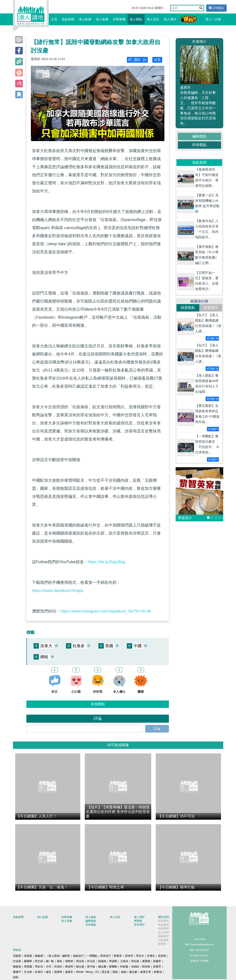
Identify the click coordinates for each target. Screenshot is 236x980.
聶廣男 (58, 972)
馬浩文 (140, 956)
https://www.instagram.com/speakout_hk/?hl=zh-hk (106, 611)
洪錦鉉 (135, 967)
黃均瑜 (91, 967)
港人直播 (102, 19)
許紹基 (17, 961)
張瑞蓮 (28, 956)
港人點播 (85, 19)
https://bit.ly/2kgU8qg (106, 562)
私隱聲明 (164, 921)
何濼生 (151, 956)
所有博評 (139, 925)
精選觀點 (188, 308)
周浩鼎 (80, 961)
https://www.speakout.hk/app (58, 591)
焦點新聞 (68, 19)
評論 (157, 729)
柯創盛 (124, 967)
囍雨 (16, 977)
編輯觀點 (199, 136)
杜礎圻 (39, 972)
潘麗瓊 (146, 961)
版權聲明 (164, 928)
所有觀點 (199, 145)
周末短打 (106, 956)
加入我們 (164, 933)
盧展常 (69, 972)
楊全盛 (80, 967)
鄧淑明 (69, 967)
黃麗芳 (157, 967)
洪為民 (58, 967)
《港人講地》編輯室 (58, 956)
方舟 (49, 967)
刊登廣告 (164, 940)
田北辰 (91, 961)
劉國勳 (113, 967)
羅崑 (115, 972)
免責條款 (164, 925)
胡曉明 (69, 961)
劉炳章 (118, 956)
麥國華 (28, 961)
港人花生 (153, 19)
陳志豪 (133, 972)
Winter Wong (84, 972)
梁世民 (129, 956)
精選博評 (211, 308)
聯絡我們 (164, 936)
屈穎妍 (17, 956)
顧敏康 (39, 956)
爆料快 (162, 944)
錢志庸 (102, 967)
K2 (97, 972)
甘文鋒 (28, 972)
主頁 (54, 19)
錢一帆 (50, 961)
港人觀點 (136, 19)
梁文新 (106, 972)
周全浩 (39, 967)
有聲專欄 (119, 19)
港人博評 (170, 19)
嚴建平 (17, 972)
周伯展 (135, 961)
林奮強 (158, 972)
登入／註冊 (213, 19)
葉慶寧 (157, 961)
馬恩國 (28, 967)
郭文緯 (39, 961)
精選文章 (146, 972)
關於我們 (164, 917)
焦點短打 (78, 956)
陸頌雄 (146, 967)
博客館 (138, 921)
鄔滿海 (102, 961)
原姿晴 (162, 956)
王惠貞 (124, 961)
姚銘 (124, 972)
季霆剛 (113, 961)
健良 (49, 972)
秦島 (60, 961)
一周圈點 (92, 956)
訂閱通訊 (216, 8)
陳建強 (17, 967)
